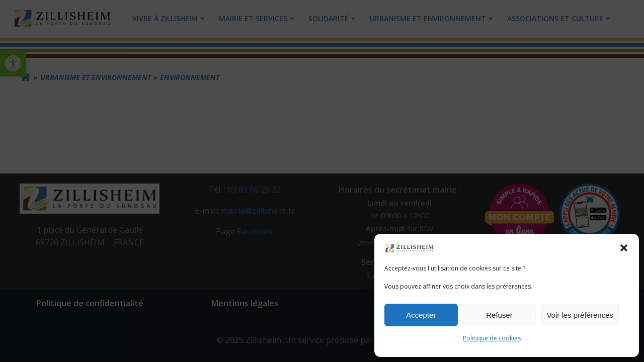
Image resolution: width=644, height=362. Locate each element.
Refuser (499, 315)
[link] (410, 247)
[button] (624, 248)
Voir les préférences (580, 315)
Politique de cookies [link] (492, 338)
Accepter (421, 315)
